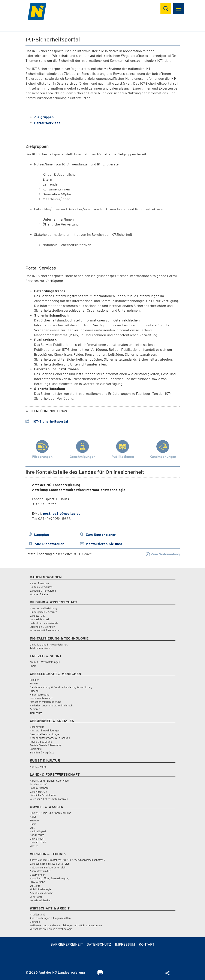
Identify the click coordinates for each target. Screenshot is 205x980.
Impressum (125, 944)
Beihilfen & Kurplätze (42, 752)
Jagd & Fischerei (39, 788)
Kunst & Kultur (38, 767)
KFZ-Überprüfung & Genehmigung (50, 878)
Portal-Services (47, 123)
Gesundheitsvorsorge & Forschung (50, 738)
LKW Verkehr (37, 882)
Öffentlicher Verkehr (41, 893)
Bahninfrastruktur (40, 871)
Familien (34, 680)
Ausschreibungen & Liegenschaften (50, 918)
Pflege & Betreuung (41, 742)
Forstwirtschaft (39, 784)
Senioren (35, 709)
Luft (32, 828)
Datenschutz (99, 944)
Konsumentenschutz (42, 698)
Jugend (34, 691)
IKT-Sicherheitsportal (47, 421)
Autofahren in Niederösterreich (48, 867)
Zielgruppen (44, 117)
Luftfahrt (35, 886)
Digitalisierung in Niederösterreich (49, 645)
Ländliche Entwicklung (43, 795)
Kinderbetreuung (40, 695)
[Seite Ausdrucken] (100, 974)
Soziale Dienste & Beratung (45, 745)
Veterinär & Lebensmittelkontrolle (49, 799)
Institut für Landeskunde (44, 623)
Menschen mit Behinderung (46, 702)
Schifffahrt (36, 897)
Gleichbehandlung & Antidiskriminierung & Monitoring (61, 687)
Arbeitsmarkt (37, 914)
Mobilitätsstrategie (40, 889)
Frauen (34, 683)
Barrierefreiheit (67, 944)
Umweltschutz (38, 842)
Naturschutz (37, 835)
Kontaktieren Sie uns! (104, 544)
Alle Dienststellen (49, 544)
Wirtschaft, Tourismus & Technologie (51, 929)
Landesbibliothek (40, 619)
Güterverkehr (37, 875)
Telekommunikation (41, 648)
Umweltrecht (37, 839)
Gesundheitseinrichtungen (45, 734)
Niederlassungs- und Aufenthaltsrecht (52, 705)
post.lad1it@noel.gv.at (61, 514)
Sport (33, 666)
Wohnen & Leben (40, 594)
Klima (33, 824)
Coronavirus (37, 727)
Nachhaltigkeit (38, 831)
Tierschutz (36, 713)
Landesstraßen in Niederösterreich (50, 864)
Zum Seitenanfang (163, 554)
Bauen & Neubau (39, 583)
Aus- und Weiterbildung (43, 608)
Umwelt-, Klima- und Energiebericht (50, 813)
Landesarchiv (37, 616)
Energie (34, 820)
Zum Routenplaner (101, 535)
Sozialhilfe (36, 749)
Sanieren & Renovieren (43, 591)
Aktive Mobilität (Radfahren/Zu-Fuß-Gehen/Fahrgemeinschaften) (67, 860)
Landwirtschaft (38, 792)
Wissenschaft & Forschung (45, 630)
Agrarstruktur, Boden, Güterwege (49, 781)
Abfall (33, 817)
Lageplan (41, 535)
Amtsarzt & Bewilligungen (45, 730)
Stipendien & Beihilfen (42, 627)
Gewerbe (35, 922)
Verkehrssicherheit (41, 900)
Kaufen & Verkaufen (41, 587)
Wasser (34, 846)
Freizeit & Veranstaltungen (45, 662)
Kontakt (147, 944)
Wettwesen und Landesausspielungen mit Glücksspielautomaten (67, 925)
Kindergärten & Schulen (43, 612)
